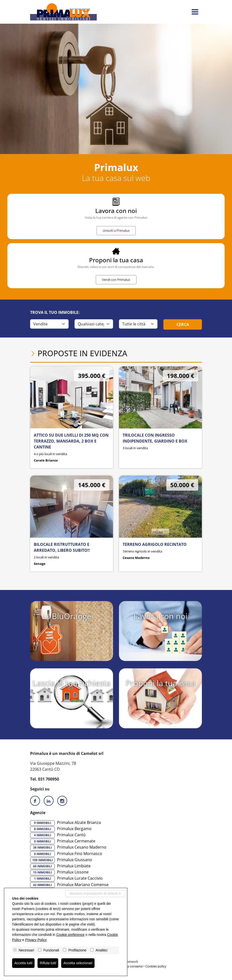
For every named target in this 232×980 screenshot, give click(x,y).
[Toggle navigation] (195, 12)
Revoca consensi (131, 966)
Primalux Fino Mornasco (66, 854)
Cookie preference (70, 935)
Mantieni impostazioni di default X (95, 893)
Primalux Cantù (58, 835)
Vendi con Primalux (116, 280)
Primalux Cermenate (63, 841)
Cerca (183, 324)
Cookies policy (156, 966)
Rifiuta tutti (48, 963)
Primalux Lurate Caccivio (66, 878)
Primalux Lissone (59, 872)
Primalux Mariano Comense (69, 885)
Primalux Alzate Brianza (66, 823)
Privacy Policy (36, 940)
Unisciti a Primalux (116, 231)
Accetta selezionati (78, 963)
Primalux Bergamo (61, 829)
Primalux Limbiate (60, 866)
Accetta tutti (23, 963)
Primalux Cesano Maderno (68, 847)
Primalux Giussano (61, 860)
